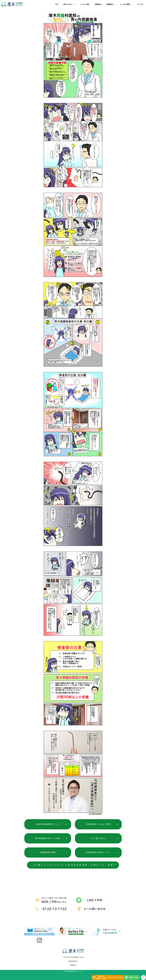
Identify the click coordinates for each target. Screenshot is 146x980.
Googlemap (72, 961)
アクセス (140, 4)
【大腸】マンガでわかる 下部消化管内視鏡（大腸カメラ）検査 (73, 865)
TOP (57, 4)
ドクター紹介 (85, 4)
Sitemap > (73, 965)
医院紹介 (98, 4)
